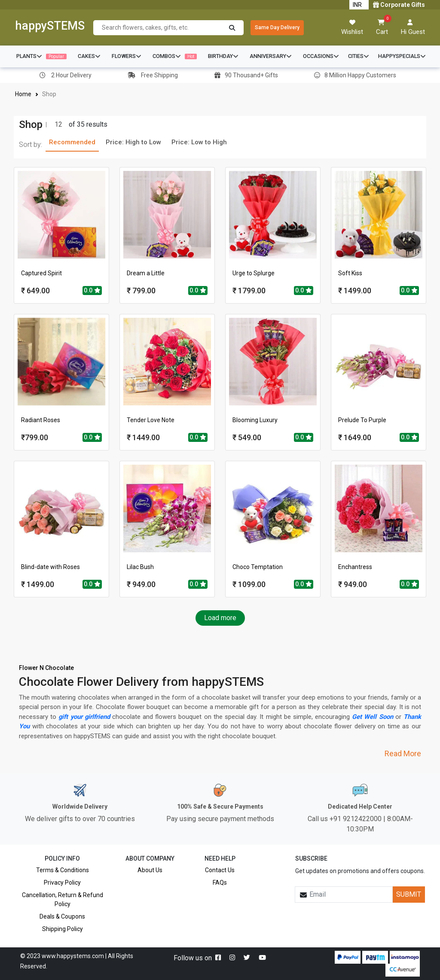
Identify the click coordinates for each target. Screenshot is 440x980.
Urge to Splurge (254, 273)
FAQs (220, 883)
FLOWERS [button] (127, 56)
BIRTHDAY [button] (223, 56)
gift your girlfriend (85, 717)
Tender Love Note (151, 420)
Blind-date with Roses (50, 567)
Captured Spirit (41, 273)
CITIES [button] (359, 56)
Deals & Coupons (62, 916)
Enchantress (355, 567)
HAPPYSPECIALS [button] (402, 56)
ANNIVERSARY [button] (271, 56)
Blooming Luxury (255, 420)
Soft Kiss (350, 273)
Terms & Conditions (63, 870)
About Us (150, 870)
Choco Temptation (258, 567)
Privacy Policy (62, 883)
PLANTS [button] (41, 56)
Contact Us (220, 870)
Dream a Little (146, 273)
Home (23, 94)
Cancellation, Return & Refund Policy (63, 899)
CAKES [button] (89, 56)
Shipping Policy (63, 929)
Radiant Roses (41, 420)
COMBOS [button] (175, 56)
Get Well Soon (373, 717)
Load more (220, 618)
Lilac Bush (140, 567)
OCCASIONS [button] (321, 56)
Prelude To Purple (362, 420)
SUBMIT (409, 894)
